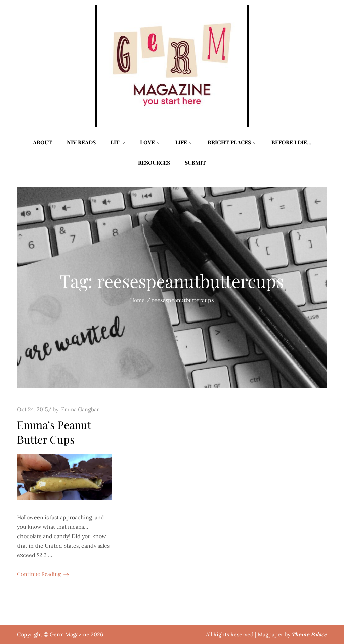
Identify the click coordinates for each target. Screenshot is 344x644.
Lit (118, 142)
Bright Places (232, 142)
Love (150, 142)
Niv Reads (81, 142)
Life (184, 142)
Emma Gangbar (80, 409)
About (42, 142)
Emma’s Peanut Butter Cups (54, 432)
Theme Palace (309, 634)
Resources (154, 162)
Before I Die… (291, 142)
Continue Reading (43, 574)
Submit (195, 162)
